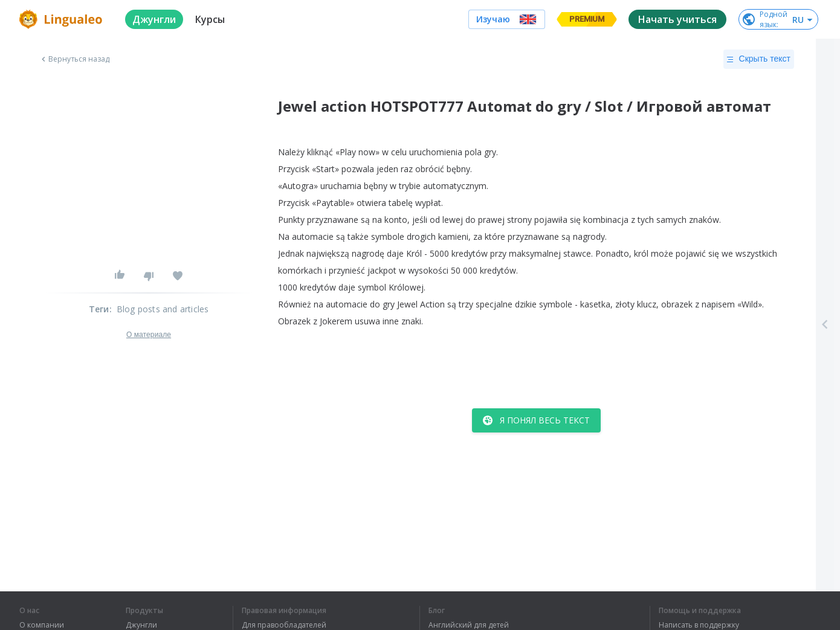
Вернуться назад (74, 59)
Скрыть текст (759, 59)
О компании (42, 625)
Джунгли (141, 625)
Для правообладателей (284, 625)
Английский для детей (469, 625)
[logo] (63, 19)
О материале (149, 335)
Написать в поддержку (699, 625)
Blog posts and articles (163, 309)
